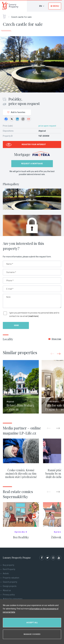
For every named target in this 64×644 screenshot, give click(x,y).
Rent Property (9, 569)
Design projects (10, 586)
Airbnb (6, 574)
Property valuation (11, 578)
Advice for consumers (13, 599)
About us (7, 590)
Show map (55, 339)
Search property (10, 582)
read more (33, 316)
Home (6, 15)
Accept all (32, 623)
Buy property (9, 565)
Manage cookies (32, 634)
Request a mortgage (32, 164)
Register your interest (34, 145)
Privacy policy (9, 595)
